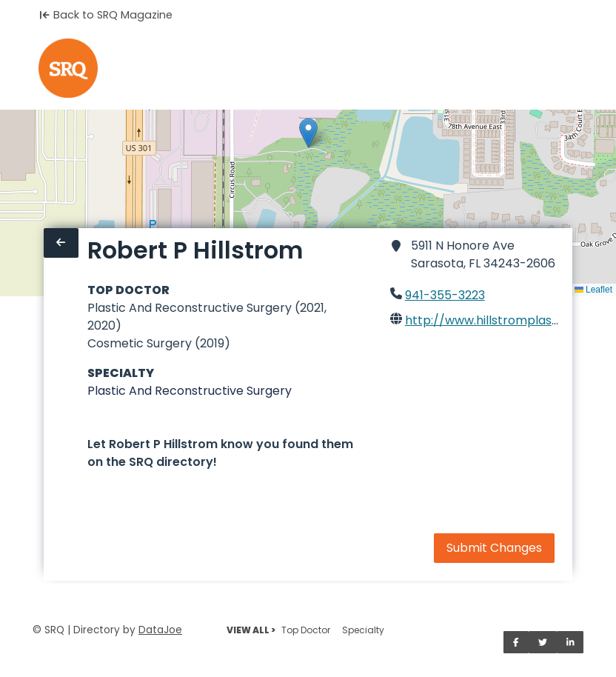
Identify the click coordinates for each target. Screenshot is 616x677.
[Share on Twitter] (543, 642)
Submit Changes (494, 548)
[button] (308, 133)
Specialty (363, 630)
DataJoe (160, 630)
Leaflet (593, 290)
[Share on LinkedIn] (570, 642)
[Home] (68, 68)
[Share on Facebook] (516, 642)
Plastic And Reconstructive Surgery (190, 391)
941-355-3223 (445, 295)
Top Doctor (306, 630)
